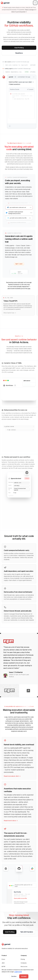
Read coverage (29, 10)
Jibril (3, 963)
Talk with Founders (27, 932)
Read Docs (19, 53)
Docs (3, 959)
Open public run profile (20, 898)
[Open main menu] (35, 3)
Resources (24, 967)
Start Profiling (19, 48)
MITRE (3, 967)
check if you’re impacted (19, 12)
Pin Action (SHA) (7, 970)
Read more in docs (11, 821)
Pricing (23, 959)
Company (24, 963)
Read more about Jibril (12, 776)
